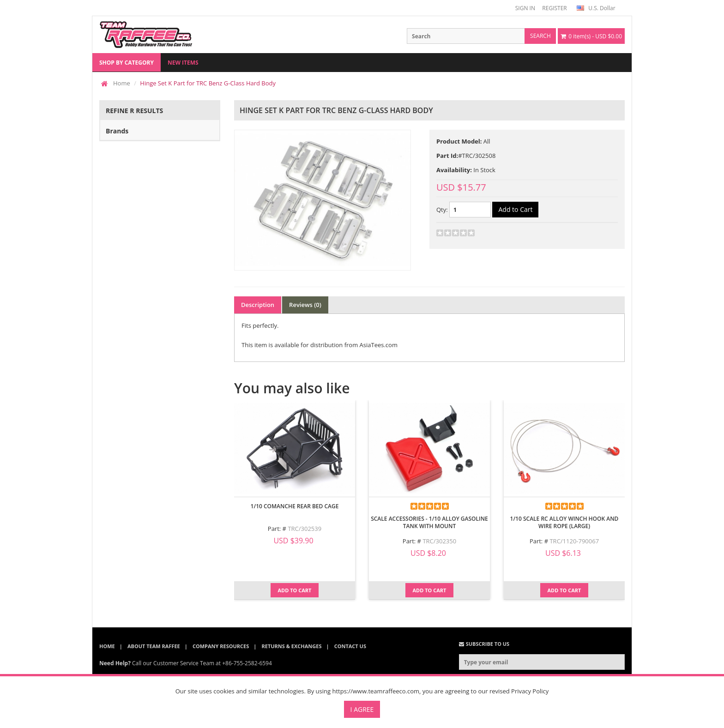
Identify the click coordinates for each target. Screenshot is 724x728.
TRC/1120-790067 (574, 541)
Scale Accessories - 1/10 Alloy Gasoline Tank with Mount (429, 522)
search (540, 36)
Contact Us (350, 646)
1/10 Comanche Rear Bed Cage (295, 506)
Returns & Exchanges (292, 646)
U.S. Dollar (596, 8)
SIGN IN (525, 8)
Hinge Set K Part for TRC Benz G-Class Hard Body (208, 83)
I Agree (362, 709)
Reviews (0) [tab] (305, 305)
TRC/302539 (305, 529)
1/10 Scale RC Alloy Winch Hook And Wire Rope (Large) (564, 522)
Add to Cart (295, 590)
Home (122, 83)
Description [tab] (258, 305)
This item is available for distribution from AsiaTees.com (320, 345)
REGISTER (554, 8)
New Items (183, 63)
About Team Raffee (154, 646)
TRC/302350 (439, 541)
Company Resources (221, 646)
